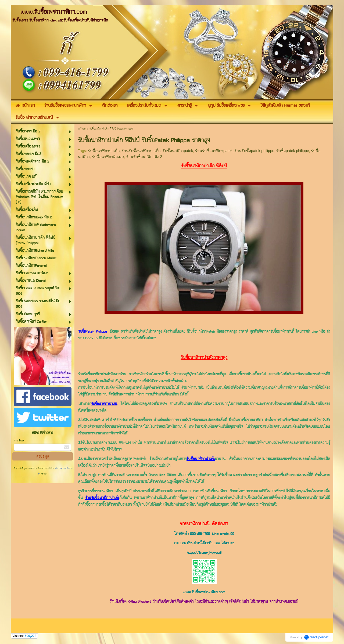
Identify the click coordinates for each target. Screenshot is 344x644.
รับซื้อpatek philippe (293, 151)
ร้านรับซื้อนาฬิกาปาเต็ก (141, 151)
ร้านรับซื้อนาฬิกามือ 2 (144, 157)
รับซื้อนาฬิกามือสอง (108, 157)
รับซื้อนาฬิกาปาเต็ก (104, 151)
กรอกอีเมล (19, 441)
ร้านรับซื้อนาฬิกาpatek (214, 151)
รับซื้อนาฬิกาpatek (178, 151)
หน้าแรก (82, 129)
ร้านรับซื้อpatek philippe (254, 151)
